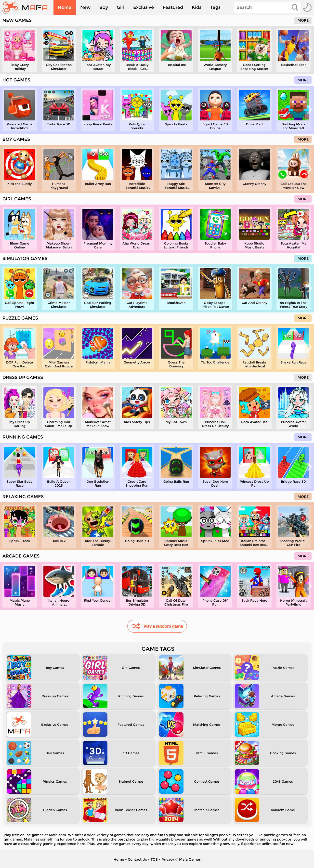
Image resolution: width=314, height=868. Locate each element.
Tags (215, 7)
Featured (173, 7)
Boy (104, 7)
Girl (121, 7)
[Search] (267, 7)
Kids (197, 7)
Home (65, 7)
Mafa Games (190, 859)
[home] (27, 7)
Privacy (168, 859)
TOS (154, 859)
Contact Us (137, 859)
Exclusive (144, 7)
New (85, 7)
